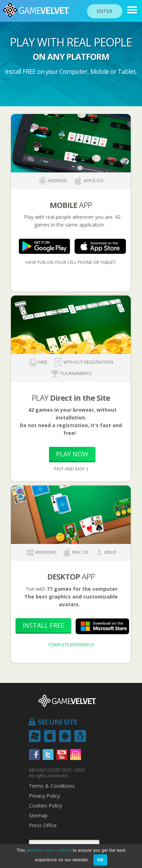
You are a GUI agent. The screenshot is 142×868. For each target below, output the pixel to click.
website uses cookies (49, 850)
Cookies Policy (45, 806)
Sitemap (38, 816)
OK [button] (100, 860)
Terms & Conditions (52, 786)
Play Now (72, 454)
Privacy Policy (44, 796)
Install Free (43, 625)
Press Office (43, 825)
